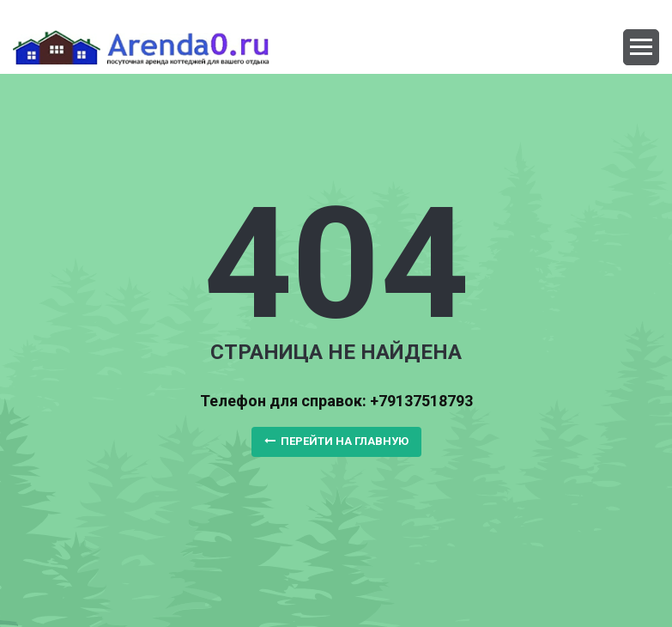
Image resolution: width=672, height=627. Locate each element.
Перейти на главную (336, 441)
